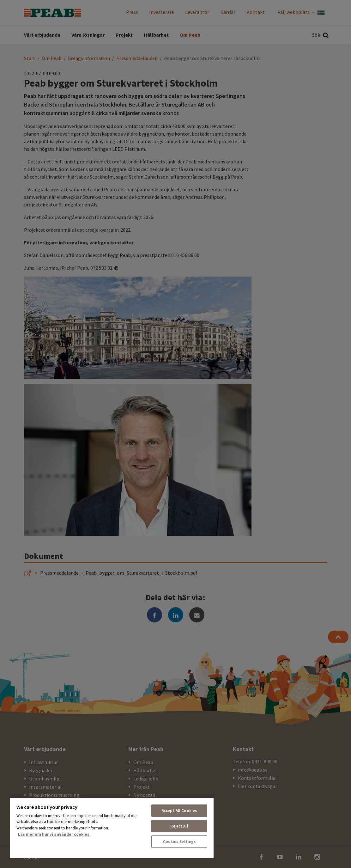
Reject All (179, 826)
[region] (112, 828)
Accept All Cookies (179, 811)
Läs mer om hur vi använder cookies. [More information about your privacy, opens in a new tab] (54, 834)
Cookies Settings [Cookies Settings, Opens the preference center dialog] (179, 842)
